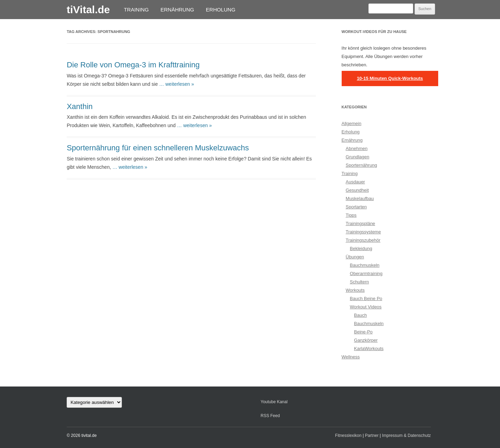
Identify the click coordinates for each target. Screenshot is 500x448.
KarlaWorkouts (369, 349)
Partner (372, 435)
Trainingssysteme (363, 232)
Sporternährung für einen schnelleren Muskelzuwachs (158, 148)
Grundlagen (358, 157)
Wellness (351, 357)
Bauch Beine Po (366, 298)
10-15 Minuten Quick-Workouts (390, 78)
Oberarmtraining (366, 273)
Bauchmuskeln (365, 265)
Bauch (361, 315)
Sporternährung (361, 165)
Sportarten (356, 207)
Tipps (351, 215)
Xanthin (80, 106)
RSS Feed (270, 416)
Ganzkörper (366, 340)
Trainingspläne (361, 223)
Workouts (355, 290)
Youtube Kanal (274, 402)
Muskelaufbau (360, 198)
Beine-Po (363, 332)
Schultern (360, 282)
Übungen (355, 257)
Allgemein (352, 123)
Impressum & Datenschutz (406, 435)
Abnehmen (357, 148)
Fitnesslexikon (348, 435)
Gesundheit (357, 190)
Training (136, 10)
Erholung (221, 10)
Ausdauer (356, 182)
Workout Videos (366, 307)
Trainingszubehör (363, 240)
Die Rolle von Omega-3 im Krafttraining (133, 65)
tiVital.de (88, 10)
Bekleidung (361, 248)
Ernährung (177, 10)
